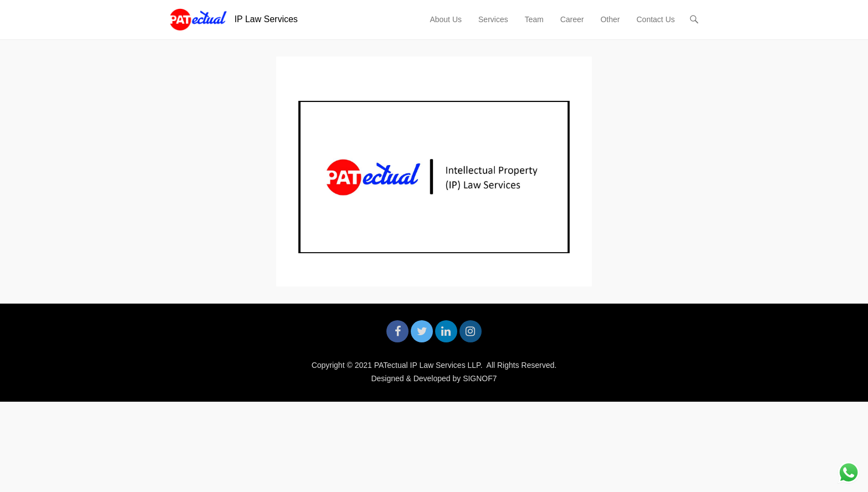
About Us (446, 19)
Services (493, 19)
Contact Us (656, 19)
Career (572, 19)
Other (610, 19)
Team (534, 19)
